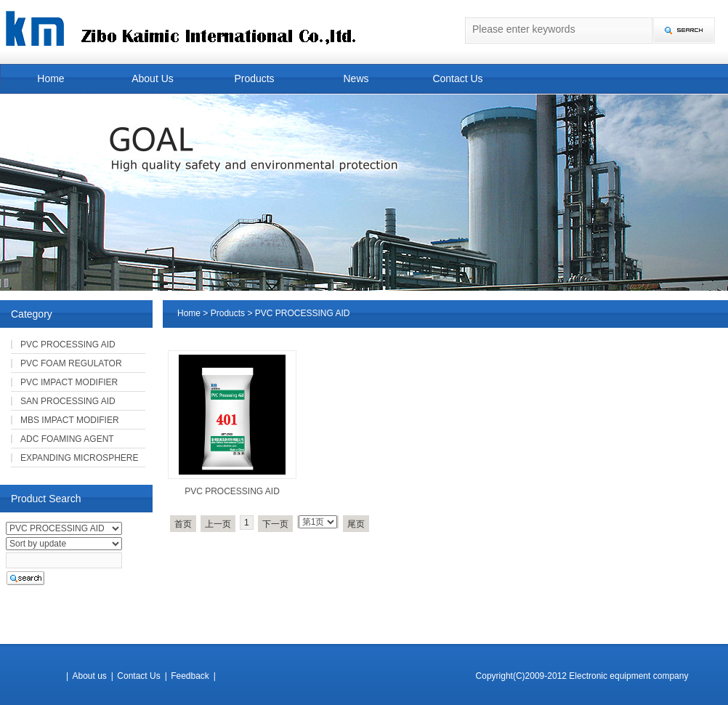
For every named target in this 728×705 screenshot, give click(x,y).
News (356, 78)
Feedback (190, 676)
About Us (153, 78)
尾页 (356, 524)
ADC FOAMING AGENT (67, 439)
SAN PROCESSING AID (68, 401)
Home (50, 78)
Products (254, 78)
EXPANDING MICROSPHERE (79, 458)
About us (89, 676)
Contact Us (457, 78)
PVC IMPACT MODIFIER (69, 382)
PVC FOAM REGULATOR (71, 363)
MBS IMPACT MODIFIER (70, 420)
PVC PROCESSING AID (232, 491)
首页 (183, 524)
